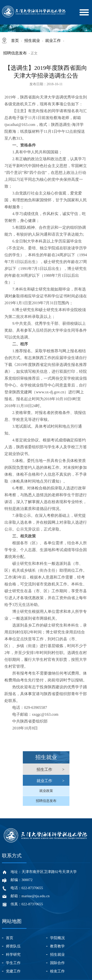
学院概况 (57, 938)
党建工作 (13, 971)
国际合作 (57, 963)
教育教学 (57, 946)
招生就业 (32, 41)
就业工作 (53, 41)
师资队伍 (13, 946)
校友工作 (57, 971)
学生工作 (13, 963)
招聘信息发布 (15, 53)
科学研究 (13, 955)
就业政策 (46, 791)
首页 (15, 41)
